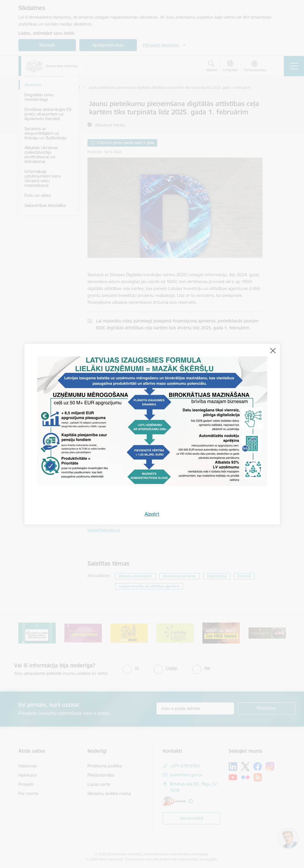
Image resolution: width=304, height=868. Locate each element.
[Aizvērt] (273, 351)
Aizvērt (152, 514)
